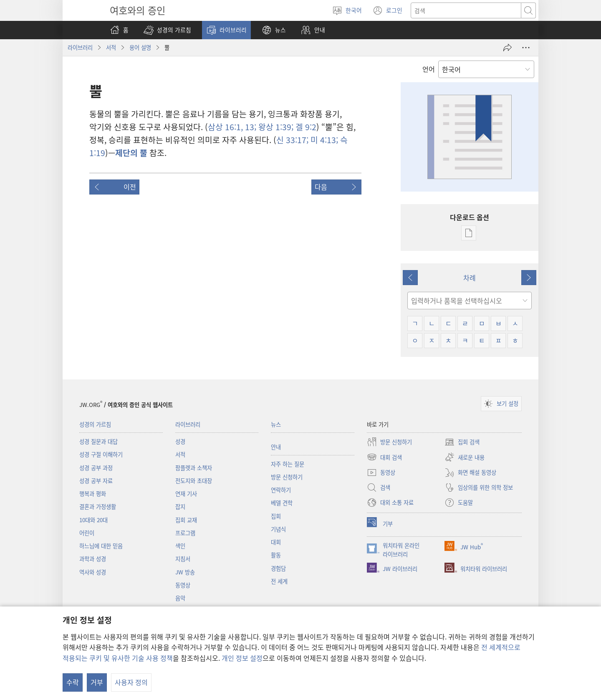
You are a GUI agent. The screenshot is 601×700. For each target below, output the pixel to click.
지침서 (183, 559)
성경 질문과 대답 (98, 441)
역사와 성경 (93, 572)
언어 (429, 69)
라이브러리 (80, 47)
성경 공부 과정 (96, 468)
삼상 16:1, (225, 127)
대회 (276, 542)
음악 (180, 598)
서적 (111, 47)
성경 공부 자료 (96, 481)
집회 (276, 516)
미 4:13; (323, 140)
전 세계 (279, 581)
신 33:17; (292, 140)
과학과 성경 (93, 559)
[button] (167, 30)
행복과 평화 (93, 494)
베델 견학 (282, 503)
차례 (470, 278)
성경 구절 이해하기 (101, 454)
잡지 (180, 507)
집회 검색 (462, 442)
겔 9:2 (305, 127)
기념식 (278, 529)
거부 (97, 682)
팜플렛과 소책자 (194, 468)
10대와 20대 (93, 520)
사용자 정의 (131, 682)
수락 (73, 682)
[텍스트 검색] (466, 10)
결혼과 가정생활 (98, 507)
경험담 (278, 568)
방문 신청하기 (287, 477)
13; (250, 127)
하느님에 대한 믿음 (101, 546)
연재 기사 (186, 494)
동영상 (183, 585)
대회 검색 (384, 457)
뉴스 (276, 424)
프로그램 (185, 533)
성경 (180, 441)
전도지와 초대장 (194, 481)
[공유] (508, 48)
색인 (180, 546)
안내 (276, 447)
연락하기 (281, 490)
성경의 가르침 (95, 424)
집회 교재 (186, 520)
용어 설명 (140, 47)
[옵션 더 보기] (526, 48)
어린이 (87, 533)
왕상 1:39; (275, 127)
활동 (276, 555)
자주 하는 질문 (288, 464)
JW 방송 (185, 572)
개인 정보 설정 (242, 658)
